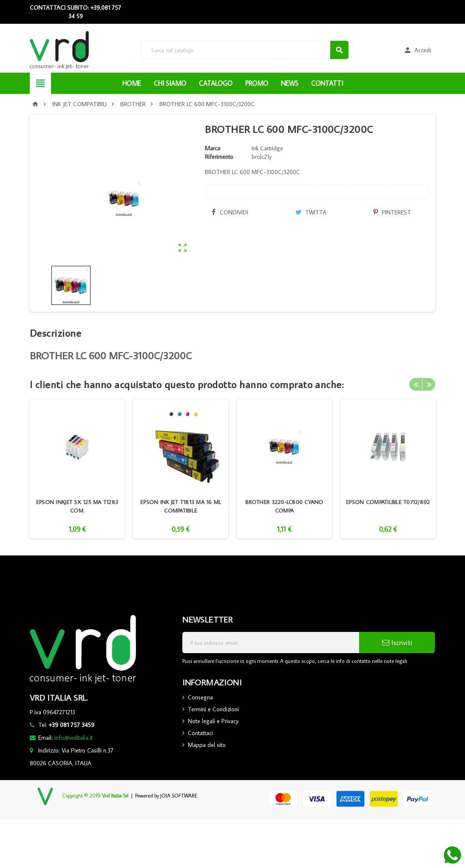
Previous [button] (416, 384)
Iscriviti (397, 643)
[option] (77, 469)
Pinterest (392, 212)
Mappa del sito (207, 745)
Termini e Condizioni (213, 709)
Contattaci (200, 733)
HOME (132, 83)
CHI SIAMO (170, 83)
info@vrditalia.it (74, 738)
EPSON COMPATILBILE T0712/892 (388, 502)
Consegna (200, 697)
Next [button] (429, 384)
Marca (213, 148)
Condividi (230, 212)
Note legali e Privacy (213, 721)
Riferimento (219, 157)
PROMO (257, 83)
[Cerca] (244, 50)
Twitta (311, 212)
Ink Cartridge (267, 148)
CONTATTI (327, 83)
